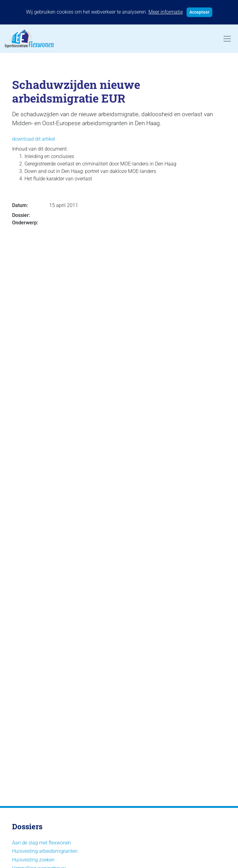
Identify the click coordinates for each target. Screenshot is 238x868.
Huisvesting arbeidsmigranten (45, 851)
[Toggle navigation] (227, 39)
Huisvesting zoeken (33, 860)
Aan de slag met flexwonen (42, 843)
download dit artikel (34, 139)
